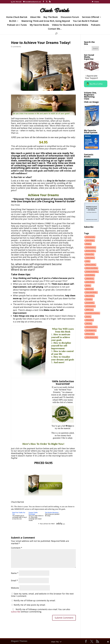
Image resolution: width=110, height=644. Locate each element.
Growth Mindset (90, 275)
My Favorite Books (39, 25)
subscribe (16, 612)
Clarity (88, 261)
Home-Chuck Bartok (17, 17)
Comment (17, 548)
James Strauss (90, 282)
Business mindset (90, 251)
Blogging (88, 244)
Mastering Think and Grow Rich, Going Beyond (46, 21)
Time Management (91, 330)
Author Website (90, 240)
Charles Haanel (90, 258)
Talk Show (89, 323)
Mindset (88, 285)
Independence (90, 278)
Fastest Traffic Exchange (33, 513)
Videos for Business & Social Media (70, 25)
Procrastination (90, 303)
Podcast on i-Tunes (17, 25)
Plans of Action (90, 296)
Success (88, 316)
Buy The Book (51, 17)
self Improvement (90, 306)
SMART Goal (89, 309)
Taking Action (89, 320)
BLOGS (13, 21)
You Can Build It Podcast (86, 21)
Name (15, 573)
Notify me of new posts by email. (30, 605)
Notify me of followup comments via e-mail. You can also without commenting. (41, 611)
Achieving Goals (90, 237)
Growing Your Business (92, 271)
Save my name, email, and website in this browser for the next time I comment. (42, 595)
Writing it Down (90, 334)
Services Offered (90, 17)
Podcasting (89, 299)
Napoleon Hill (89, 289)
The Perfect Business (52, 513)
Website (15, 588)
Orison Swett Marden (91, 292)
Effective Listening (91, 265)
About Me (35, 17)
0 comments (16, 47)
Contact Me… (55, 29)
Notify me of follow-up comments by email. (35, 600)
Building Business (90, 247)
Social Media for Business (92, 313)
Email (14, 580)
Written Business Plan (92, 337)
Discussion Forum (70, 17)
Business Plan (90, 254)
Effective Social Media (92, 268)
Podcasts (96, 25)
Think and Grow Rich (91, 327)
